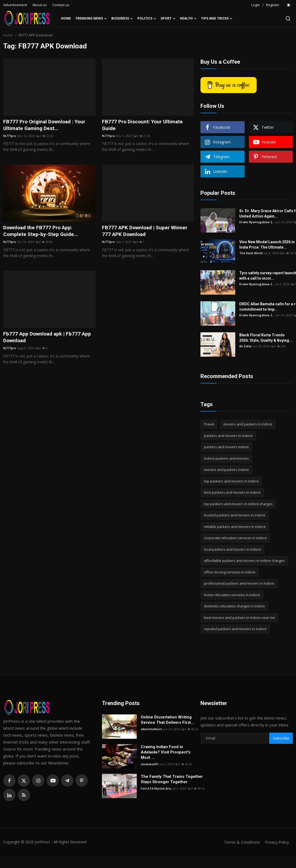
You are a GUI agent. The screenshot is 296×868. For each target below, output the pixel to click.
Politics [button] (147, 18)
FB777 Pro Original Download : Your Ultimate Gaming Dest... (47, 125)
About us (40, 5)
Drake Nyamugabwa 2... (257, 222)
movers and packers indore (226, 470)
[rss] (24, 795)
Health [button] (188, 18)
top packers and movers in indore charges (238, 504)
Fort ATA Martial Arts (156, 788)
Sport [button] (168, 18)
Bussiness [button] (122, 18)
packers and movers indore (226, 447)
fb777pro (10, 136)
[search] (288, 18)
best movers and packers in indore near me (240, 618)
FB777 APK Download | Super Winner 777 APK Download (147, 232)
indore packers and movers (226, 458)
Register (273, 5)
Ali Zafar (246, 346)
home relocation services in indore (232, 595)
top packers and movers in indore (231, 481)
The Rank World (251, 253)
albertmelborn (151, 729)
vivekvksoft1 (150, 764)
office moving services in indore (230, 572)
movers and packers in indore (248, 424)
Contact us (61, 5)
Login (256, 5)
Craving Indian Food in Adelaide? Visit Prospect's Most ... (166, 752)
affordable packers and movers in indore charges (244, 561)
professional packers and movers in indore (239, 583)
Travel (209, 424)
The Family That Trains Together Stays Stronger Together (172, 779)
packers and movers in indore (228, 436)
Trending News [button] (91, 18)
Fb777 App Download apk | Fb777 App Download (49, 338)
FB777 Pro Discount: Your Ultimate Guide (144, 125)
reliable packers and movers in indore (235, 527)
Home (66, 18)
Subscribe (281, 738)
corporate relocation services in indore (235, 538)
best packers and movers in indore (232, 492)
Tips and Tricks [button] (217, 18)
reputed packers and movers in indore (235, 629)
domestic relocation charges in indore (234, 606)
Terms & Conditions (240, 842)
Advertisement (15, 5)
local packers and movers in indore (232, 549)
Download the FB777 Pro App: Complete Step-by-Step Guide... (42, 232)
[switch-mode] (289, 5)
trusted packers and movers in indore (235, 515)
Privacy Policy (276, 842)
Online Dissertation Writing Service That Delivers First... (167, 720)
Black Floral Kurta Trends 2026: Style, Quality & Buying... (266, 338)
